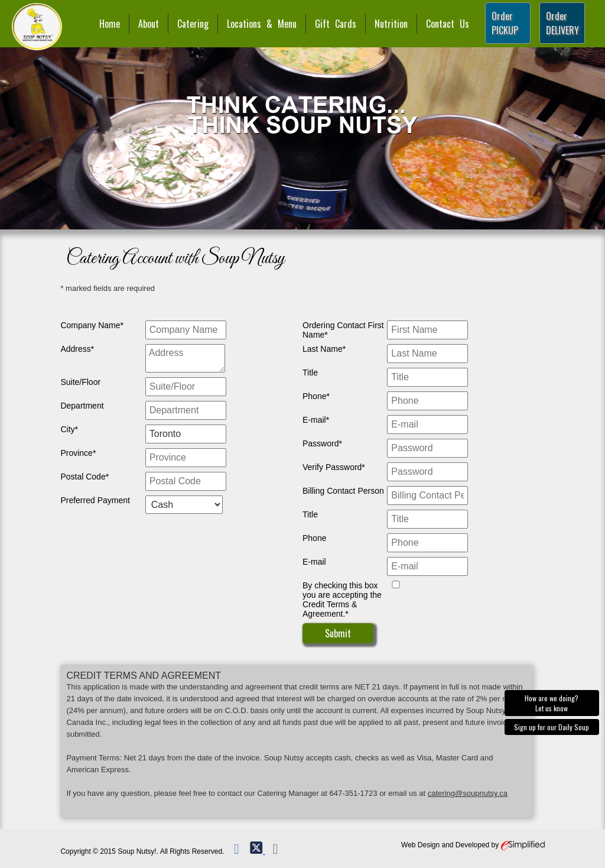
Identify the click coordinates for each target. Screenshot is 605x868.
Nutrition (391, 24)
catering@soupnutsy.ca (468, 793)
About (149, 24)
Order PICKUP (505, 23)
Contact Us (448, 24)
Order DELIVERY (562, 23)
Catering (193, 24)
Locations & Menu (262, 24)
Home (110, 24)
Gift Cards (336, 24)
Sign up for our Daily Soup (552, 727)
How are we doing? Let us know (552, 703)
